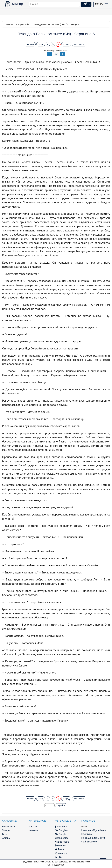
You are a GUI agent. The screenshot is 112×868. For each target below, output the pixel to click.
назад (41, 44)
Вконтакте (62, 842)
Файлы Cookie (89, 842)
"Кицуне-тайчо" (23, 24)
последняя (79, 44)
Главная (9, 24)
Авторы (6, 838)
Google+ (61, 830)
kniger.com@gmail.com (94, 830)
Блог (5, 834)
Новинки (33, 830)
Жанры (6, 830)
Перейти (61, 805)
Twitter (60, 849)
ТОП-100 (33, 827)
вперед (66, 44)
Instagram (62, 853)
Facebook (61, 827)
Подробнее (58, 865)
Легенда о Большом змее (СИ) (49, 24)
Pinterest (61, 846)
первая (31, 44)
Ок (49, 865)
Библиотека (9, 827)
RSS (59, 857)
